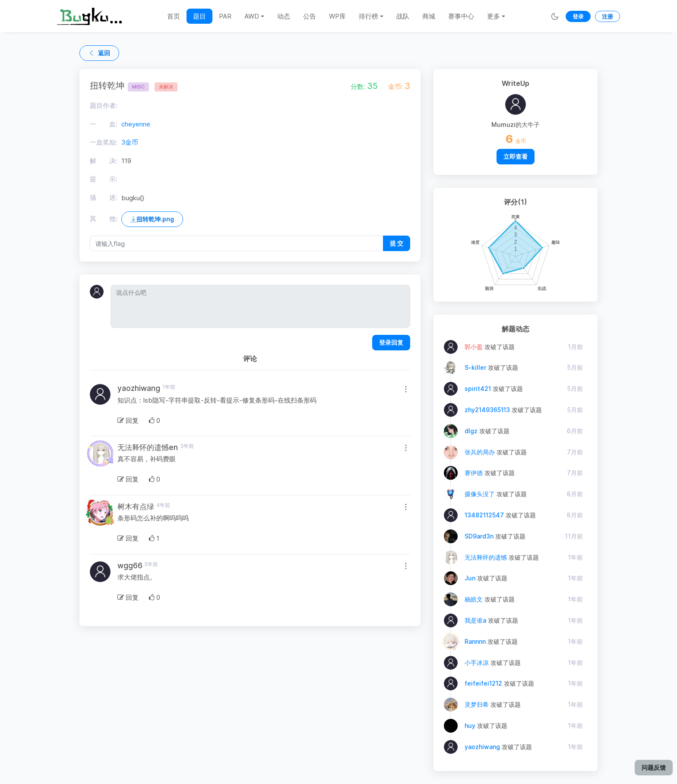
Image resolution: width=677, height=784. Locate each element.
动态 (284, 16)
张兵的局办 (480, 452)
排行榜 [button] (369, 16)
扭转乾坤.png (152, 219)
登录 (578, 16)
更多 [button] (494, 16)
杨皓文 (474, 599)
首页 (174, 16)
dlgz (471, 431)
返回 (99, 53)
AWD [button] (252, 16)
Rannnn (475, 641)
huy (470, 726)
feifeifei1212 (483, 683)
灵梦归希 (477, 704)
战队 (403, 16)
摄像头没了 (480, 494)
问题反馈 (654, 767)
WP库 (337, 16)
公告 (310, 16)
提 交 (397, 243)
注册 (607, 16)
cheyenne (136, 124)
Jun (470, 578)
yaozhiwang (482, 747)
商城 (429, 16)
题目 (199, 16)
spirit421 (478, 389)
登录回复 (391, 342)
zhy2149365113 (487, 410)
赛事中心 (461, 16)
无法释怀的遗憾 (486, 557)
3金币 (130, 142)
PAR (225, 16)
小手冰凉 (477, 663)
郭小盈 (474, 347)
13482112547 (484, 515)
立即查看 (516, 156)
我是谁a (475, 620)
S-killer (475, 367)
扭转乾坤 (119, 85)
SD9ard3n (479, 536)
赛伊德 (474, 473)
